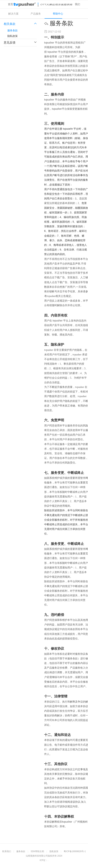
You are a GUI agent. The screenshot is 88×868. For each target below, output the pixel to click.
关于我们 (75, 4)
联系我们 (7, 851)
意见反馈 (20, 43)
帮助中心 (58, 14)
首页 (10, 4)
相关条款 (20, 24)
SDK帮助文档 (37, 851)
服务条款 (13, 30)
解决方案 (13, 14)
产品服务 (36, 14)
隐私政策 (13, 36)
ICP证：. (44, 860)
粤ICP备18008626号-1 (75, 851)
